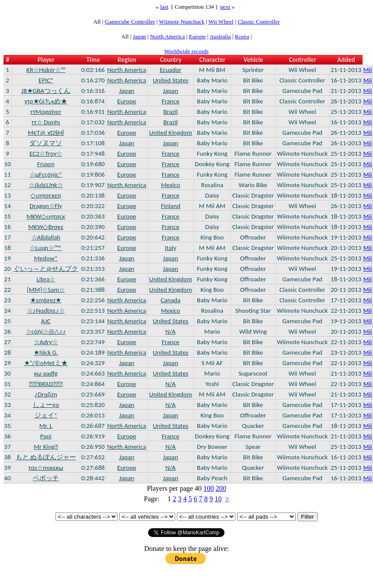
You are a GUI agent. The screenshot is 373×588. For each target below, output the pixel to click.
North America (168, 36)
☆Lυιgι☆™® (46, 248)
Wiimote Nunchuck (182, 22)
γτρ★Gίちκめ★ (46, 101)
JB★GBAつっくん (46, 91)
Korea (242, 36)
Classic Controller (259, 22)
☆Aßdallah (46, 237)
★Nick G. (46, 352)
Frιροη (46, 164)
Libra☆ (46, 279)
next (225, 7)
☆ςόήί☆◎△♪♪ (46, 332)
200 (221, 488)
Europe (198, 36)
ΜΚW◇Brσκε (46, 227)
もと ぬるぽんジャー (46, 457)
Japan (139, 36)
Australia (220, 36)
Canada (171, 300)
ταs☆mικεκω (46, 468)
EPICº (46, 80)
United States (171, 80)
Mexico (170, 185)
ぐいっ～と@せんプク (46, 269)
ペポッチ (46, 478)
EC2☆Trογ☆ (46, 154)
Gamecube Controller (130, 22)
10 (218, 499)
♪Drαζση (46, 394)
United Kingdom (170, 133)
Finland (171, 206)
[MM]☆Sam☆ (46, 290)
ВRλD (46, 384)
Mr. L (46, 426)
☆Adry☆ (46, 342)
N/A (171, 332)
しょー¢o (46, 405)
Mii (368, 70)
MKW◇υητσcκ (46, 216)
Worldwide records (186, 51)
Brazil (171, 112)
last (164, 7)
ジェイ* (46, 415)
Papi (46, 436)
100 (209, 488)
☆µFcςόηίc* (46, 174)
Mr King (46, 447)
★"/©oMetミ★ (46, 363)
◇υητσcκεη (46, 195)
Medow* (46, 258)
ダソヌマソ (46, 143)
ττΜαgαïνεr (46, 112)
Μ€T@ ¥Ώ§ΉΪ (46, 133)
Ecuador (171, 70)
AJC (46, 321)
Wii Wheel (221, 22)
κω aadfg (46, 373)
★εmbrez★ (46, 300)
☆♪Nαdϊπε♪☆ (46, 311)
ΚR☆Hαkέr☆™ (46, 70)
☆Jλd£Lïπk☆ (46, 185)
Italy (170, 248)
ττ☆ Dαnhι (46, 122)
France (171, 101)
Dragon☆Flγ (46, 206)
